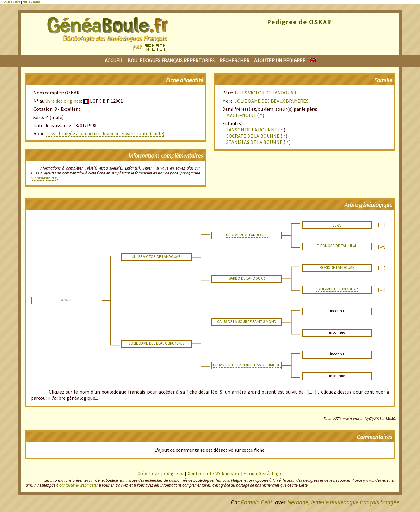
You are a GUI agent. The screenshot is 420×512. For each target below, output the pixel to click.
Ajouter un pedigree (280, 60)
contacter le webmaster (78, 485)
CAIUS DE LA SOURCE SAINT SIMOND (247, 321)
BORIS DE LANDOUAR (337, 267)
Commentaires (44, 178)
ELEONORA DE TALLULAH (337, 246)
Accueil (114, 60)
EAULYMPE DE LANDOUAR (337, 289)
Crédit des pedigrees (161, 473)
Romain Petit (257, 502)
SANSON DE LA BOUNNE (252, 130)
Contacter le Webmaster (214, 473)
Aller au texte (12, 2)
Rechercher (234, 60)
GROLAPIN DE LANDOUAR (247, 235)
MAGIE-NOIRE (241, 115)
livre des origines (63, 101)
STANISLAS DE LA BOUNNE (254, 142)
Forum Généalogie (263, 473)
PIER (337, 224)
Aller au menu (32, 2)
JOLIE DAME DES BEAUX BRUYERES (272, 101)
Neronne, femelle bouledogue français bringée (343, 502)
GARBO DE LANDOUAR (247, 278)
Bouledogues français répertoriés (171, 60)
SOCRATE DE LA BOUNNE (253, 136)
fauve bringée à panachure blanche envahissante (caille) (105, 133)
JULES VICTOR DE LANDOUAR (265, 93)
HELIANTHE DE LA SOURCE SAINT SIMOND (247, 365)
